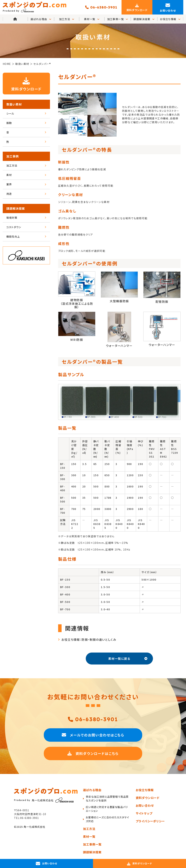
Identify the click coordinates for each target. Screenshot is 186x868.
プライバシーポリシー (150, 821)
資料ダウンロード (26, 83)
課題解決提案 (144, 19)
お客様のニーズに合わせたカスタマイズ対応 (107, 819)
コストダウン (26, 227)
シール (26, 113)
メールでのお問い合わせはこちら (93, 735)
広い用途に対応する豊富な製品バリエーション (107, 809)
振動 (26, 123)
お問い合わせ (145, 805)
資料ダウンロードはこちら (93, 753)
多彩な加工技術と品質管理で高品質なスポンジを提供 (107, 799)
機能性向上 (26, 236)
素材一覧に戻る (128, 659)
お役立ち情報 (170, 19)
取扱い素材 (14, 104)
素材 (26, 175)
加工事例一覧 (118, 19)
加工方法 (67, 19)
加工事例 (13, 156)
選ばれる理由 (92, 790)
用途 (26, 194)
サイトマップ (144, 813)
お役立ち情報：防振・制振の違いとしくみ (89, 639)
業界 (26, 184)
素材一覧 (92, 19)
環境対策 (26, 218)
